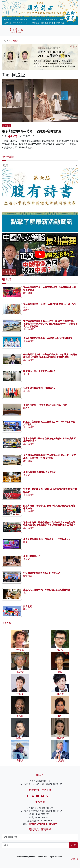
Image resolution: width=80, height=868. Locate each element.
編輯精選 (13, 136)
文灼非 (27, 374)
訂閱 (74, 845)
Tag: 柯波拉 (14, 41)
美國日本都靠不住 (32, 556)
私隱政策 (75, 859)
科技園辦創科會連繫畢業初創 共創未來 (42, 573)
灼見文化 (6, 126)
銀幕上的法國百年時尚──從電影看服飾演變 (32, 131)
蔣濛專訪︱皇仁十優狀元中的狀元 (39, 371)
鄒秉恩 (27, 542)
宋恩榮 (27, 408)
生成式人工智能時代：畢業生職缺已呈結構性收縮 (47, 590)
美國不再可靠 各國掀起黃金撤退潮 (40, 472)
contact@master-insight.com (43, 824)
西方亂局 (28, 606)
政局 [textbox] (6, 165)
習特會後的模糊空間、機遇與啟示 (39, 388)
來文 (25, 593)
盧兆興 (27, 391)
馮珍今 (27, 310)
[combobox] (40, 166)
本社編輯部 (29, 293)
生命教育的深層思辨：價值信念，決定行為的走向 (47, 539)
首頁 (4, 41)
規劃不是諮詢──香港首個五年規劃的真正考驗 (45, 405)
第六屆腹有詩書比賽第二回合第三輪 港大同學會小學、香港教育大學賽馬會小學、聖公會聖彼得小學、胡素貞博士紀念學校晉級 (50, 324)
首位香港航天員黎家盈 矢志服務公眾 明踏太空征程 (48, 338)
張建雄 (27, 475)
